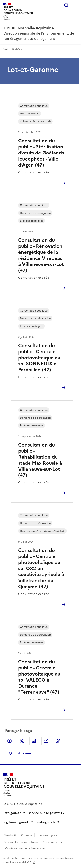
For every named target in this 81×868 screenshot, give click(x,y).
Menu (75, 5)
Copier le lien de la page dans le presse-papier (58, 741)
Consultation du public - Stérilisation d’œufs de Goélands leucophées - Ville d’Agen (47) (41, 153)
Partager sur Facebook (10, 741)
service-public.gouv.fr (44, 813)
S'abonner (20, 753)
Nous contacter (52, 842)
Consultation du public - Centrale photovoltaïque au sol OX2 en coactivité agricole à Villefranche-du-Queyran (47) (41, 568)
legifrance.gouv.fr (17, 822)
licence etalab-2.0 (20, 862)
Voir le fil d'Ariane (14, 49)
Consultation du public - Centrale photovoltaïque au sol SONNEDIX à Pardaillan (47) (39, 358)
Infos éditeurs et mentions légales (24, 849)
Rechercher (66, 5)
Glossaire (27, 835)
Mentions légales (47, 835)
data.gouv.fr (46, 822)
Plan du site (10, 835)
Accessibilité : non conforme (21, 842)
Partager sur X (22, 741)
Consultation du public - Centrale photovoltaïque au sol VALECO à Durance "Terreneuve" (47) (39, 677)
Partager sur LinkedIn (34, 741)
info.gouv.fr (12, 813)
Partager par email (46, 741)
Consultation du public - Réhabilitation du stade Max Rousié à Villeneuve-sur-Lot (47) (40, 460)
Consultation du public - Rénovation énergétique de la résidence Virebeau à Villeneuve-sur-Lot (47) (41, 255)
